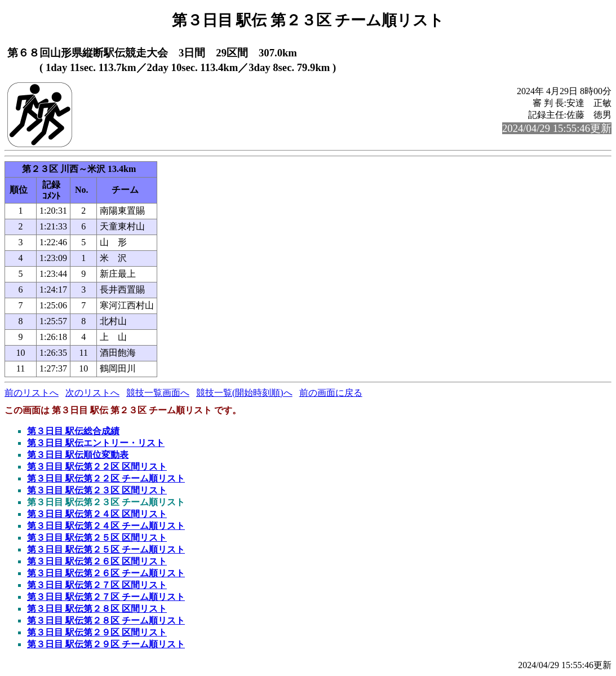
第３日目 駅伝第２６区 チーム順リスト (106, 573)
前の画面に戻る (331, 393)
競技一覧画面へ (158, 393)
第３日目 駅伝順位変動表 (78, 455)
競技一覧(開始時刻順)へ (244, 393)
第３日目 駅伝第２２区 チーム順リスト (106, 478)
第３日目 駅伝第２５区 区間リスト (97, 538)
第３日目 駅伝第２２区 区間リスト (97, 467)
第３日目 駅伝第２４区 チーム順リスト (106, 526)
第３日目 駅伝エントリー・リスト (96, 443)
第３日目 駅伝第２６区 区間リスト (97, 561)
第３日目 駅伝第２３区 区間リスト (97, 490)
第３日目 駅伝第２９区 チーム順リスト (106, 644)
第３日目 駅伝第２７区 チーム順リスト (106, 597)
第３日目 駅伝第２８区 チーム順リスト (106, 620)
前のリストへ (32, 393)
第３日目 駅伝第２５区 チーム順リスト (106, 549)
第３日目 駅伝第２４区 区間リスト (97, 514)
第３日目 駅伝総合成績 (73, 431)
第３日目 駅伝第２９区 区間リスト (97, 632)
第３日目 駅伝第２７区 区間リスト (97, 585)
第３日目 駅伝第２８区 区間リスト (97, 609)
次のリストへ (92, 393)
